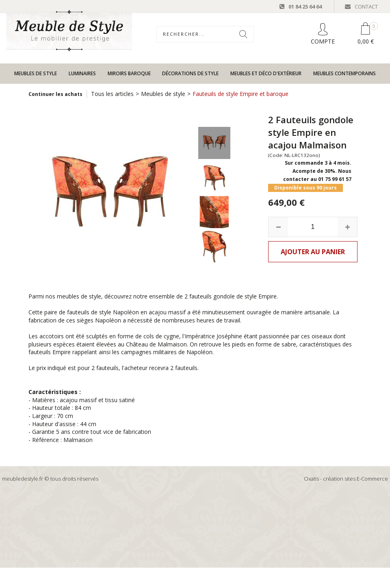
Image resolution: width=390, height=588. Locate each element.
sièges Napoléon (99, 320)
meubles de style (79, 296)
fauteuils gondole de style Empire (233, 296)
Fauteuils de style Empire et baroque (240, 94)
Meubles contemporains (344, 73)
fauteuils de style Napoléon (103, 312)
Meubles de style (36, 73)
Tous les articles (112, 94)
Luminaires (82, 73)
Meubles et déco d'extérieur (266, 73)
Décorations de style (190, 73)
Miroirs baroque (129, 73)
